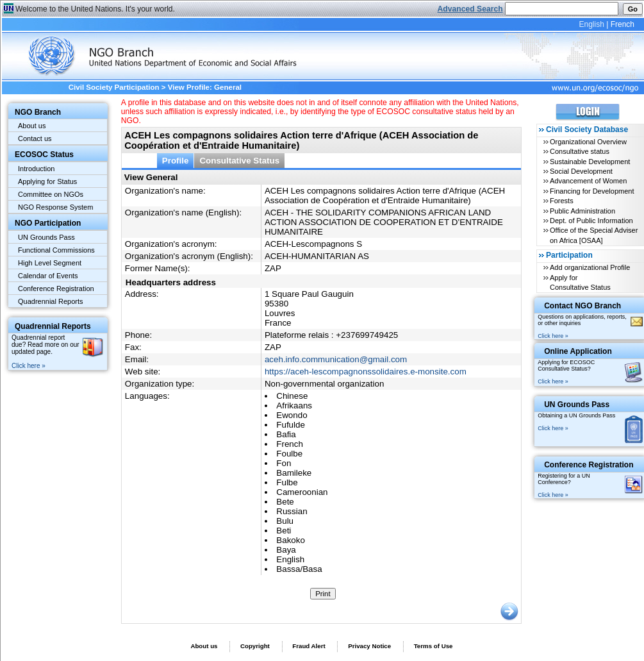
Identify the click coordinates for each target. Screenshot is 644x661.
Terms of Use (433, 646)
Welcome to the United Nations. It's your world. (95, 9)
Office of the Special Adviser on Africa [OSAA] (594, 235)
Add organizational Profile (590, 267)
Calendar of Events (48, 276)
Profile (176, 161)
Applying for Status (47, 181)
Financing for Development (592, 191)
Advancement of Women (588, 181)
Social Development (581, 171)
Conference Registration (56, 289)
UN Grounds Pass (46, 237)
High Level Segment (50, 263)
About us (32, 126)
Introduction (36, 169)
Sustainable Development (590, 162)
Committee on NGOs (51, 194)
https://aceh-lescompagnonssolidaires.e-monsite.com (366, 372)
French (623, 24)
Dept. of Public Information (591, 221)
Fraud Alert (309, 646)
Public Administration (582, 211)
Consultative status (580, 151)
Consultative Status (239, 161)
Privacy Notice (369, 646)
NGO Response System (55, 207)
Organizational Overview (588, 142)
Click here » (29, 366)
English (591, 24)
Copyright (255, 646)
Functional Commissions (56, 250)
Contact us (35, 138)
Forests (562, 201)
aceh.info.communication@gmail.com (336, 359)
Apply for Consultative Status (580, 282)
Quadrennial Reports (51, 301)
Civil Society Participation (114, 87)
